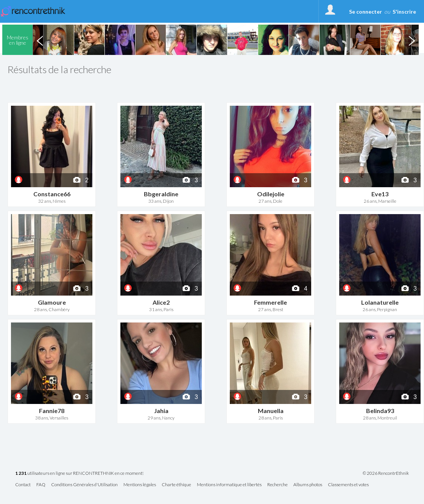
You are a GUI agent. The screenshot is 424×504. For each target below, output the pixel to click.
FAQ (41, 485)
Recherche (277, 485)
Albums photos (308, 485)
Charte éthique (176, 485)
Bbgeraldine (161, 194)
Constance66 (52, 194)
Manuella (271, 411)
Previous (40, 40)
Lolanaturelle (380, 302)
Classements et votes (348, 485)
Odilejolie (271, 194)
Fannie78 (52, 411)
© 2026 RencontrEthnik (386, 473)
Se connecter (366, 12)
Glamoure (52, 302)
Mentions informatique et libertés (229, 485)
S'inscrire (404, 12)
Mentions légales (140, 485)
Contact (23, 485)
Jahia (161, 411)
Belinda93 (380, 411)
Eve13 (380, 194)
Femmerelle (270, 302)
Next (412, 40)
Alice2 (161, 302)
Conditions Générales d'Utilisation (84, 485)
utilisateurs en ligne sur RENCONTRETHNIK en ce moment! (79, 473)
